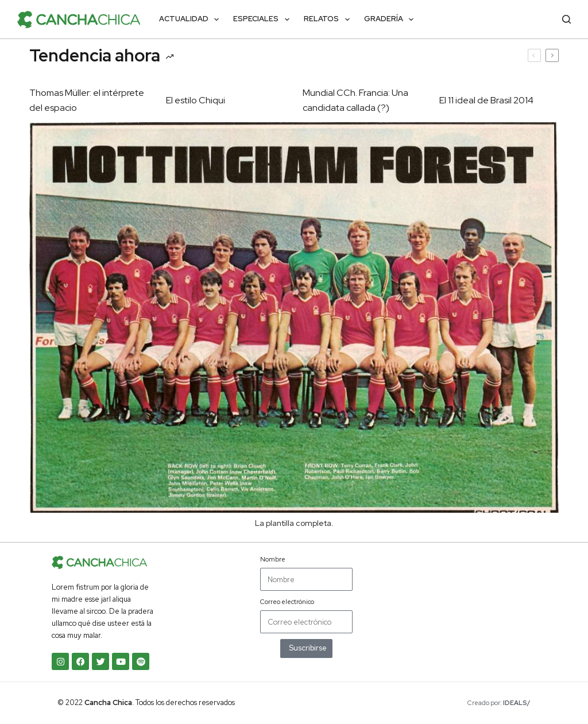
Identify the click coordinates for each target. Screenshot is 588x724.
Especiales (264, 20)
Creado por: (499, 703)
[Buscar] (566, 19)
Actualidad (192, 20)
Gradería (391, 20)
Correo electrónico (287, 602)
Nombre (273, 559)
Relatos (329, 20)
